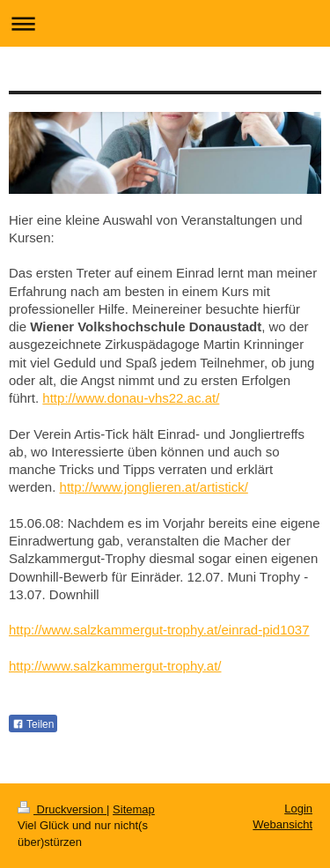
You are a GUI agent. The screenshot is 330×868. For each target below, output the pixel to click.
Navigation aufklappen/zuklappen (165, 23)
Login (298, 809)
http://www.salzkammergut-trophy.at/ (115, 666)
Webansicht (282, 824)
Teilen (33, 724)
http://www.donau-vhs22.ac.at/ (131, 398)
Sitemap (134, 809)
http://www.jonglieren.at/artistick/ (154, 487)
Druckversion (62, 809)
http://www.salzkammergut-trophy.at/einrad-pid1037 (159, 630)
